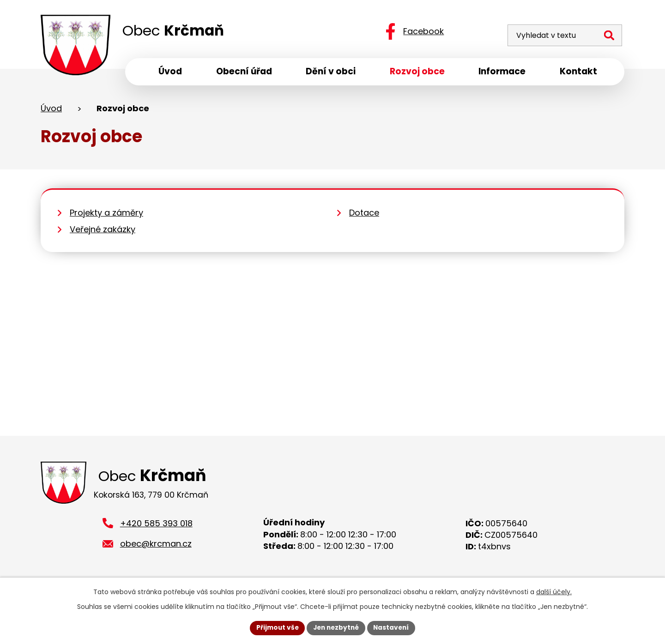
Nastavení (393, 627)
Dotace (364, 214)
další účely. (554, 591)
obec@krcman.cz (156, 547)
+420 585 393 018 (156, 527)
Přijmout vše (275, 627)
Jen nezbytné (336, 627)
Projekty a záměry (106, 214)
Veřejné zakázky (103, 231)
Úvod (51, 110)
